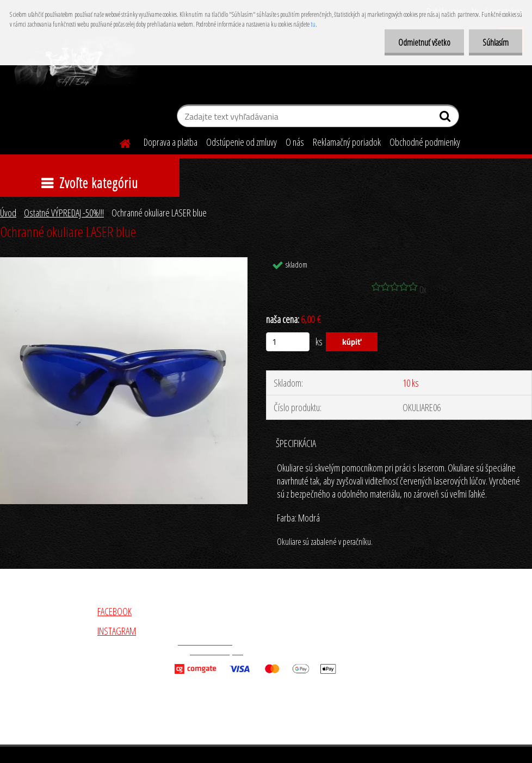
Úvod (8, 213)
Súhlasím (496, 42)
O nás (295, 142)
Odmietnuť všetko (424, 42)
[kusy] (288, 342)
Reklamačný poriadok (347, 142)
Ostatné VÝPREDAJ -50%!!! (64, 213)
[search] (446, 119)
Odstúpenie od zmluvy (242, 142)
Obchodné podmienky (425, 142)
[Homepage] (119, 142)
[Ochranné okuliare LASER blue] (124, 262)
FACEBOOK (115, 611)
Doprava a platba (171, 142)
